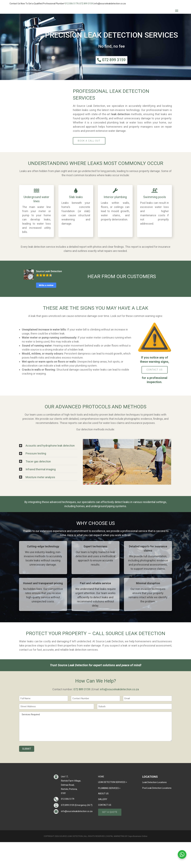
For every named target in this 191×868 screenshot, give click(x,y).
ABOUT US (103, 819)
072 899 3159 (86, 4)
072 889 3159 (82, 715)
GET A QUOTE (110, 838)
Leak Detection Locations (154, 808)
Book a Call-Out (89, 167)
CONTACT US (155, 396)
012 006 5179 (72, 4)
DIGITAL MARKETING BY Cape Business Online (127, 862)
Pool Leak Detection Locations (157, 814)
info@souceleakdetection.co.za (119, 715)
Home (101, 802)
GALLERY (103, 825)
